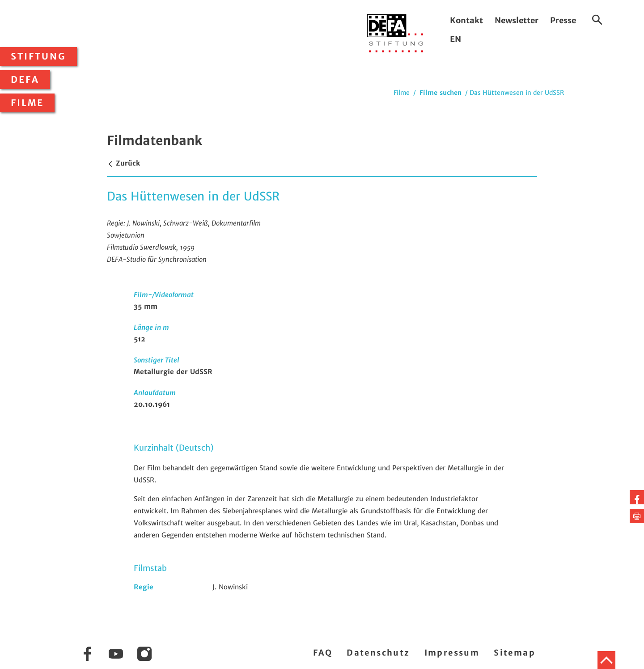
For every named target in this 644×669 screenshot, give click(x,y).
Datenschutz (378, 653)
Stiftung (38, 56)
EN (455, 39)
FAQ (323, 653)
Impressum (452, 653)
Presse (563, 20)
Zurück (123, 163)
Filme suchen (441, 93)
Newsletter (517, 20)
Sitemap (515, 653)
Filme (27, 103)
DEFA (25, 80)
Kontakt (466, 20)
